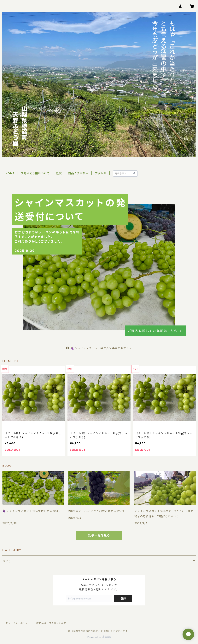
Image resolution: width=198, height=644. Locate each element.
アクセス (101, 173)
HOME (10, 173)
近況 (59, 173)
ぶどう (7, 561)
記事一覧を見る (99, 535)
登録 (123, 598)
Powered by (99, 637)
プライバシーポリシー (18, 623)
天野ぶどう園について (35, 173)
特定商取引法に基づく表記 (51, 623)
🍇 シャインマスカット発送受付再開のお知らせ (99, 348)
